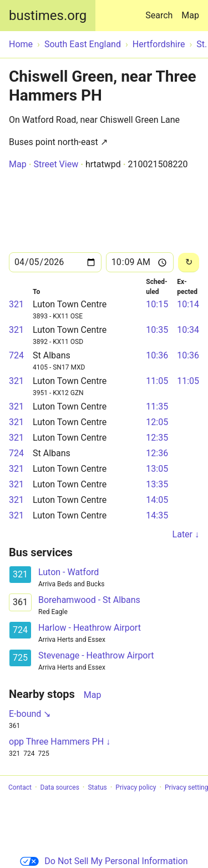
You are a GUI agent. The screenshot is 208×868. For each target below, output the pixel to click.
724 (16, 355)
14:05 (157, 500)
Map (190, 15)
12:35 (157, 438)
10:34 (188, 330)
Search (161, 10)
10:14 (188, 304)
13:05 (157, 469)
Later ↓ (186, 534)
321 (16, 304)
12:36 (157, 453)
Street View (56, 164)
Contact (20, 787)
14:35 (157, 515)
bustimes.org (48, 16)
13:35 (157, 484)
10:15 (157, 304)
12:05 (157, 422)
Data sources (60, 787)
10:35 (157, 330)
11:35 (157, 406)
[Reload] (189, 263)
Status (97, 787)
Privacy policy (136, 787)
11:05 (157, 381)
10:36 (157, 355)
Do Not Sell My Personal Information (104, 861)
